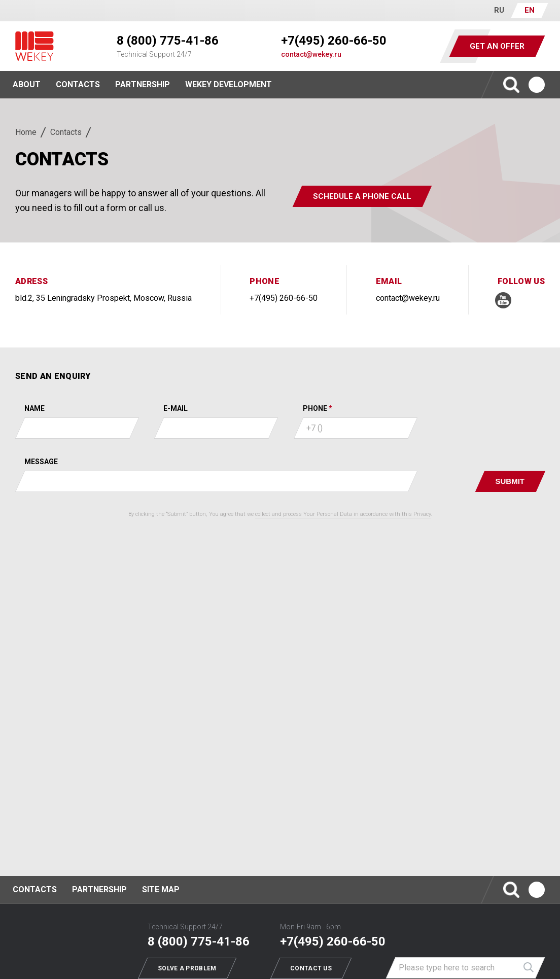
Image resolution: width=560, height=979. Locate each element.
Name (34, 408)
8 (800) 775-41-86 (168, 41)
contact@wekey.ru (311, 54)
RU (499, 10)
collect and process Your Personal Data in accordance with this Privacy (343, 514)
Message (41, 462)
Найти (529, 968)
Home (26, 132)
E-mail (176, 408)
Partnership (143, 84)
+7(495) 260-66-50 (334, 41)
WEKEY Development (229, 84)
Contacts (78, 84)
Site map (161, 889)
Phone (315, 408)
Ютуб (537, 85)
